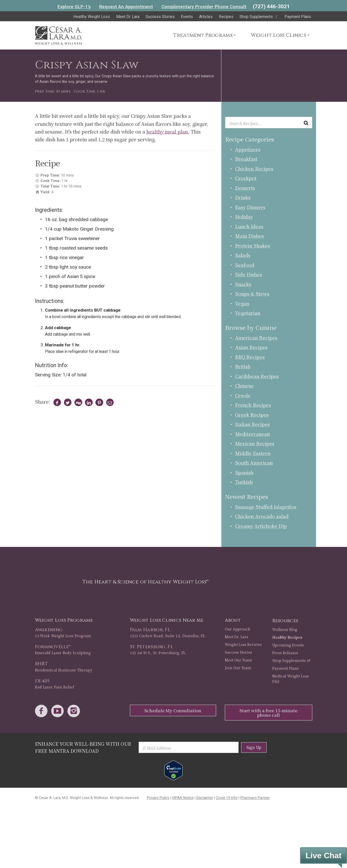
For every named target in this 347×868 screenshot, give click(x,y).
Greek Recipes (252, 414)
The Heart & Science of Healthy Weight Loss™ (146, 582)
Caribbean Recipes (257, 376)
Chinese (244, 385)
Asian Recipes (251, 347)
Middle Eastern (253, 453)
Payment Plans (298, 17)
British (243, 366)
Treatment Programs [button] (203, 35)
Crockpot (246, 178)
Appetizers (248, 149)
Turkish (244, 482)
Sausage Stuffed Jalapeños (266, 507)
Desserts (245, 188)
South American (254, 463)
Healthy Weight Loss (92, 17)
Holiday (244, 216)
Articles (206, 17)
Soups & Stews (252, 293)
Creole (243, 395)
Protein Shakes (253, 245)
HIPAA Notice (183, 798)
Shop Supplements (259, 17)
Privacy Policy (158, 798)
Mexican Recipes (255, 443)
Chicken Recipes (254, 168)
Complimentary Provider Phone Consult (204, 7)
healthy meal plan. (168, 131)
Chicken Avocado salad (262, 516)
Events (187, 17)
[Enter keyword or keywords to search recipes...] (269, 123)
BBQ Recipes (250, 357)
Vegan (242, 303)
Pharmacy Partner (255, 798)
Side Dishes (249, 274)
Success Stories (160, 17)
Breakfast (246, 159)
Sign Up (254, 747)
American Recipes (256, 337)
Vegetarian (248, 313)
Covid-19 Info (227, 798)
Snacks (243, 284)
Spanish (244, 472)
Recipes (226, 17)
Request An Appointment (126, 7)
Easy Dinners (250, 207)
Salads (243, 255)
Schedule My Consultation (173, 710)
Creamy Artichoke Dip (261, 526)
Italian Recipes (252, 424)
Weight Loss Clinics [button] (278, 35)
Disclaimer (205, 798)
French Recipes (253, 405)
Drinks (243, 197)
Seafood (245, 265)
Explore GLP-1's (74, 7)
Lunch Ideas (249, 226)
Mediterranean (253, 434)
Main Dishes (249, 236)
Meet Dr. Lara (128, 17)
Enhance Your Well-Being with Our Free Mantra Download (83, 747)
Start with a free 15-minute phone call (269, 713)
